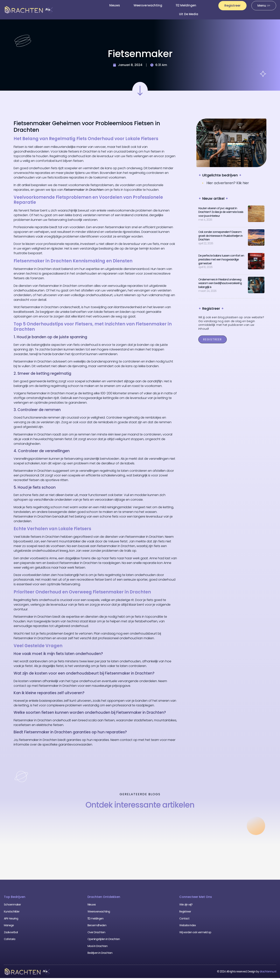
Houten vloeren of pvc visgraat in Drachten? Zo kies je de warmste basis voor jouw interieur (221, 214)
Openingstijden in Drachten (104, 941)
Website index (188, 927)
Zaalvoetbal (11, 934)
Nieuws (115, 5)
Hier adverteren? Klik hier (228, 185)
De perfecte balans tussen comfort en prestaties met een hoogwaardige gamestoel (221, 261)
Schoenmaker (12, 906)
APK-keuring (11, 920)
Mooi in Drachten (98, 948)
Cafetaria (10, 941)
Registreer (185, 913)
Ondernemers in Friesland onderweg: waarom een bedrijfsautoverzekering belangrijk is (220, 285)
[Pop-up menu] (264, 6)
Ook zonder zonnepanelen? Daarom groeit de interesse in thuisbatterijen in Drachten (220, 238)
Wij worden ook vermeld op (195, 934)
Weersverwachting (148, 5)
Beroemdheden (97, 927)
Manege (9, 927)
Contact (184, 920)
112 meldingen (186, 5)
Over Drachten (96, 934)
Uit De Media (189, 14)
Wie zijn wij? (186, 906)
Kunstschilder (12, 913)
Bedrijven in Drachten (100, 955)
